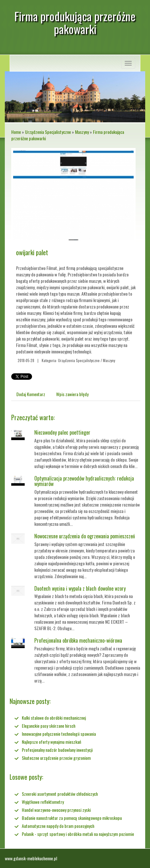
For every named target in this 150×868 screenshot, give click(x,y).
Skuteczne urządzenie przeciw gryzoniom (56, 758)
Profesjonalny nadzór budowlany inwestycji (57, 750)
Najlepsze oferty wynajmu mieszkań (51, 742)
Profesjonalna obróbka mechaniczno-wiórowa (78, 640)
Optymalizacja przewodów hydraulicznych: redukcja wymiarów (84, 481)
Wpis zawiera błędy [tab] (72, 394)
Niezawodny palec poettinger (62, 432)
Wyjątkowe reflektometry (43, 802)
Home (16, 132)
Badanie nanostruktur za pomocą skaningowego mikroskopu (72, 818)
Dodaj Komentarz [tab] (31, 394)
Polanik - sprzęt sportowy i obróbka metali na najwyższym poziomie (78, 834)
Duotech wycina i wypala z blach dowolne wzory (80, 588)
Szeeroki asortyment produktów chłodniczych (60, 794)
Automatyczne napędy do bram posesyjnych (58, 826)
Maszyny (82, 132)
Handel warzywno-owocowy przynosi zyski (56, 810)
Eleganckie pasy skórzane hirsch (49, 726)
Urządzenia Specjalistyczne (48, 132)
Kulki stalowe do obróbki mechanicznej (54, 718)
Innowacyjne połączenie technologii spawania (59, 734)
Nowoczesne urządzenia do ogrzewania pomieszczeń (85, 536)
